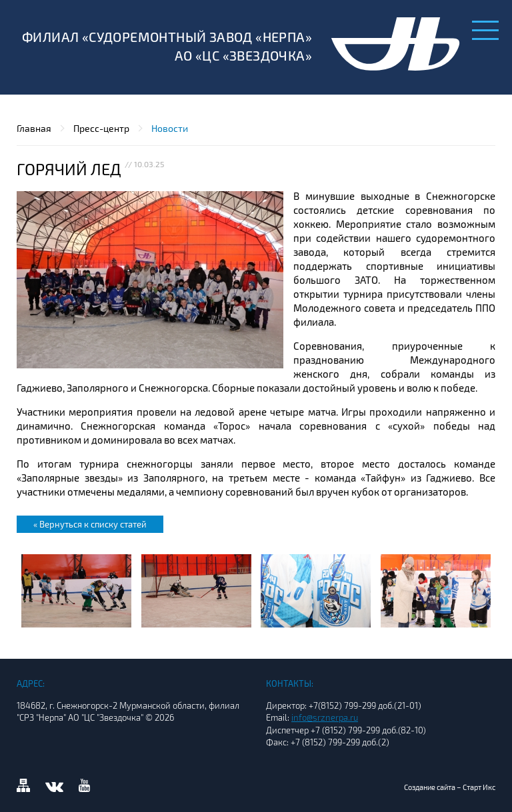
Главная (34, 128)
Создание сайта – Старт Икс (450, 787)
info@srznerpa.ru (325, 717)
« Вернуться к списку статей (90, 524)
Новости (170, 128)
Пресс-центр (101, 128)
